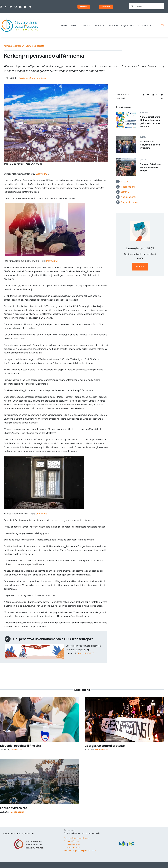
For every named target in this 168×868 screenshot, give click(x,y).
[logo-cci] (29, 839)
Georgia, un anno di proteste (105, 746)
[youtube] (16, 7)
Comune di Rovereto (72, 844)
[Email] (162, 98)
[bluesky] (11, 7)
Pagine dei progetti (131, 202)
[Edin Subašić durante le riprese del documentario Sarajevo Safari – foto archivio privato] (126, 159)
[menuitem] (162, 25)
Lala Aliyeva (23, 78)
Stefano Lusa (16, 749)
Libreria (125, 192)
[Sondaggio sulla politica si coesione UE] (126, 112)
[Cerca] (133, 6)
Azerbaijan (19, 46)
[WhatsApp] (157, 95)
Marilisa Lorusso (102, 749)
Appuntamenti (128, 197)
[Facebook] (144, 95)
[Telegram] (162, 95)
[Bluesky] (148, 95)
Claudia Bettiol (17, 812)
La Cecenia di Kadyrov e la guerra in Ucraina (150, 145)
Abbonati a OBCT (85, 653)
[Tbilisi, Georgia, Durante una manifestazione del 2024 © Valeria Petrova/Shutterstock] (124, 698)
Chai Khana (42, 174)
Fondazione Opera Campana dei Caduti (80, 851)
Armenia (8, 46)
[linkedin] (20, 7)
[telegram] (30, 7)
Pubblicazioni (128, 187)
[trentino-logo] (126, 841)
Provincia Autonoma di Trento (76, 838)
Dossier (125, 182)
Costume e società (35, 46)
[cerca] (147, 6)
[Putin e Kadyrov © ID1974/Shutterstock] (126, 137)
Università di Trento (72, 847)
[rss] (25, 7)
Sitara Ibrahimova (38, 78)
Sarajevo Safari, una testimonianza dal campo (150, 167)
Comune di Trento (71, 841)
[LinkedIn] (153, 95)
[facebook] (6, 7)
